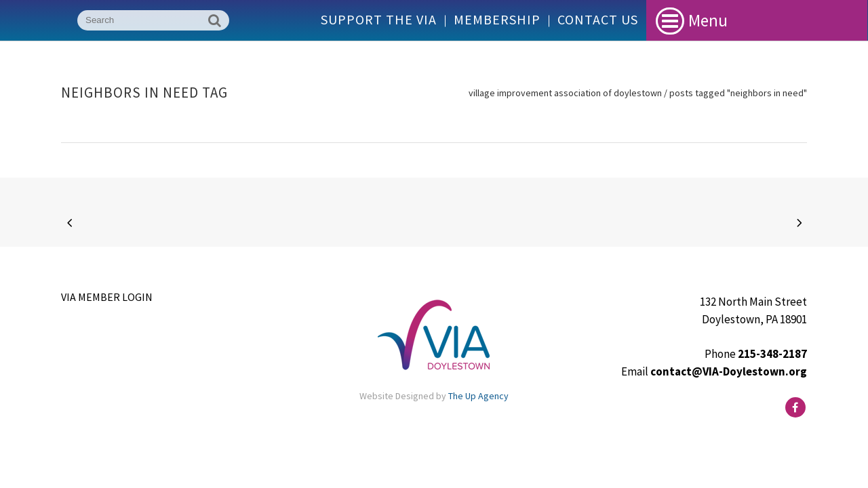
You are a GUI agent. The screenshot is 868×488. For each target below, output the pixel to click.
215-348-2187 (772, 354)
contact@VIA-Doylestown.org (729, 371)
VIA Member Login (107, 297)
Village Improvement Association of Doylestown (565, 93)
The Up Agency (478, 396)
